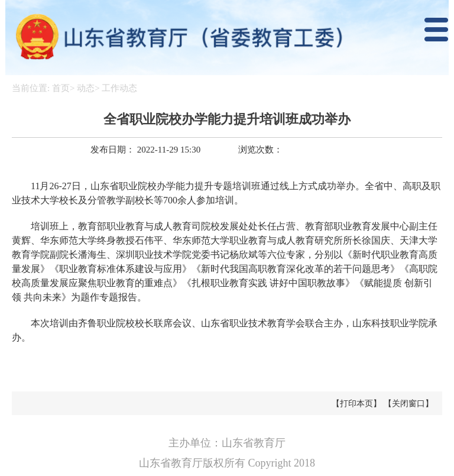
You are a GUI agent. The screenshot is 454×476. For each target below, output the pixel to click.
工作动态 (119, 88)
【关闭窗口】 (408, 404)
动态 (86, 88)
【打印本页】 (356, 404)
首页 (61, 88)
